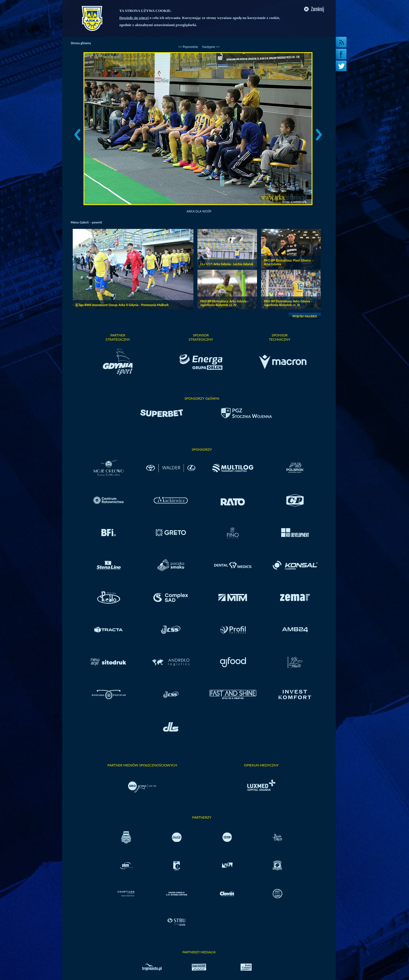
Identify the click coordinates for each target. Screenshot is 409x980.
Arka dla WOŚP (199, 211)
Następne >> (211, 47)
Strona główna (81, 43)
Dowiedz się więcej (134, 18)
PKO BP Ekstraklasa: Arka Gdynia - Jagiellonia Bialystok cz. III (288, 303)
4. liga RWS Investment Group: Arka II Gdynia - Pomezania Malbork (122, 305)
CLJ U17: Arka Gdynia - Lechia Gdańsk (227, 264)
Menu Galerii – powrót (86, 222)
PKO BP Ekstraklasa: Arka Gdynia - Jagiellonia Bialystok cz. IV (224, 303)
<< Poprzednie (188, 47)
